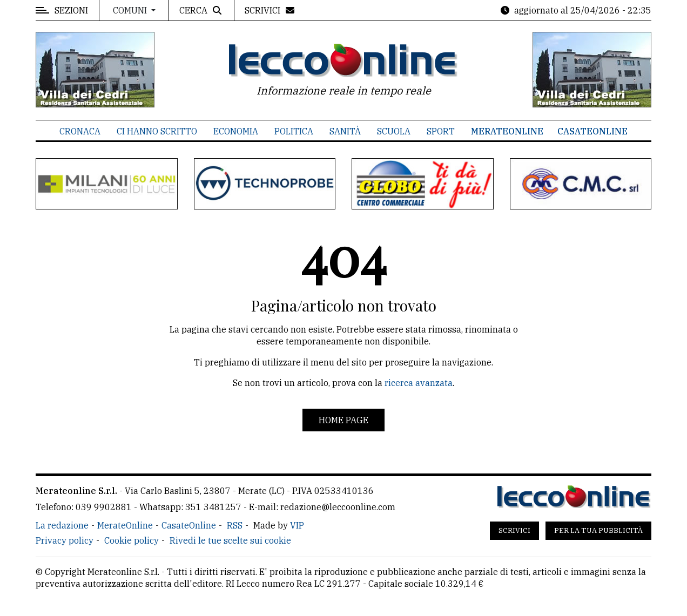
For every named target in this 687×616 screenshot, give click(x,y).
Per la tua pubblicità (598, 530)
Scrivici (514, 530)
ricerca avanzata (419, 383)
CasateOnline (592, 131)
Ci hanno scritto (157, 131)
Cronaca (80, 131)
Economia (236, 131)
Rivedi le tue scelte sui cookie (230, 540)
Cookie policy (132, 540)
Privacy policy (65, 540)
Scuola (394, 131)
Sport (441, 131)
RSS (235, 525)
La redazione (62, 525)
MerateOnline (507, 131)
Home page (343, 420)
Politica (294, 131)
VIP (297, 525)
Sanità (345, 131)
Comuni (131, 10)
